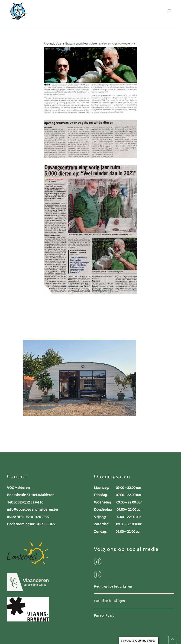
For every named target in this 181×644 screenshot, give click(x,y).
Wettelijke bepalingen (109, 601)
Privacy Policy (104, 615)
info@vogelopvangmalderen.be (32, 509)
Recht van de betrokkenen (113, 586)
